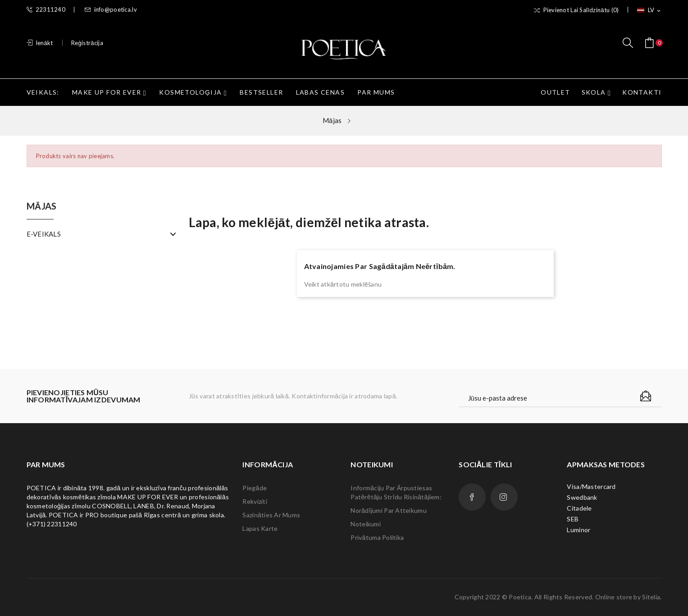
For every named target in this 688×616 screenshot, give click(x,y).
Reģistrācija (87, 43)
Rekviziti (255, 501)
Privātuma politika (377, 537)
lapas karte (260, 528)
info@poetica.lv (111, 10)
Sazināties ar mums (271, 515)
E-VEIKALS (44, 234)
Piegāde (255, 488)
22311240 (46, 10)
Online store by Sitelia (628, 597)
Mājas (42, 206)
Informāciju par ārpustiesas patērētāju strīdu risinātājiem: (396, 492)
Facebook (472, 497)
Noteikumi (366, 524)
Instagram (504, 497)
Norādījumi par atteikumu (388, 510)
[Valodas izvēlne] (649, 10)
